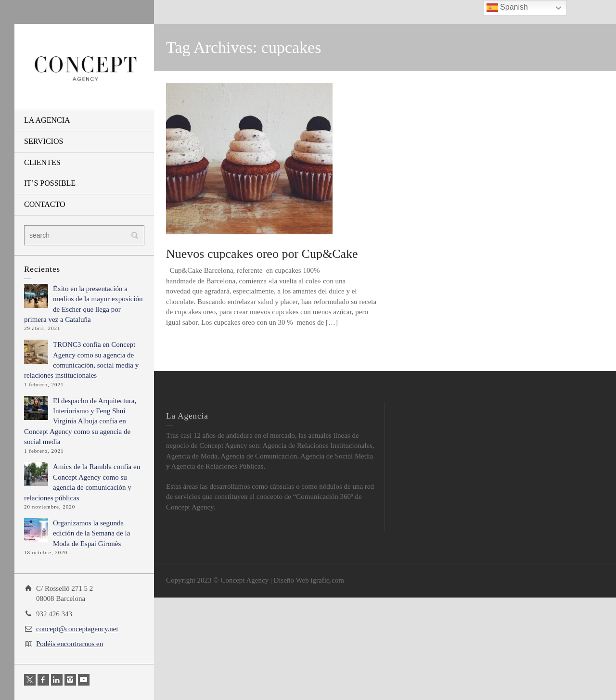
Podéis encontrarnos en (70, 644)
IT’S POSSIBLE (50, 183)
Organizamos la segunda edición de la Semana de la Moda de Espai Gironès (91, 533)
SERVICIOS (44, 141)
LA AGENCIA (47, 120)
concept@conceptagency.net (77, 629)
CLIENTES (42, 162)
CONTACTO (45, 204)
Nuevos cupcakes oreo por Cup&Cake (262, 254)
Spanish (507, 8)
